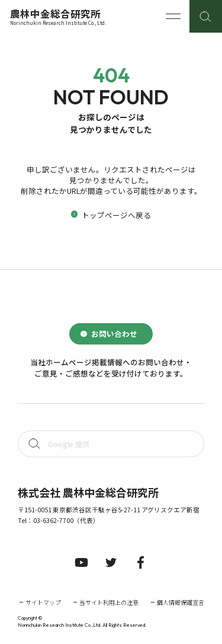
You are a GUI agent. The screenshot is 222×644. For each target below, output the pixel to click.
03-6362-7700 (53, 520)
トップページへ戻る (116, 215)
